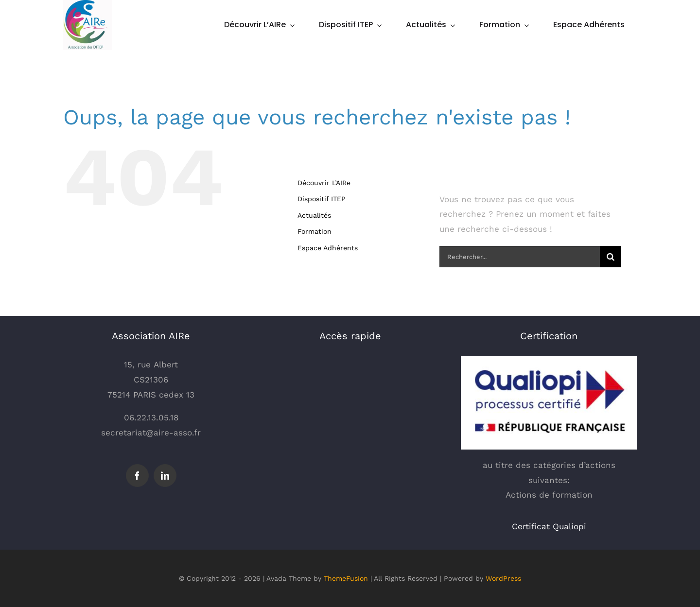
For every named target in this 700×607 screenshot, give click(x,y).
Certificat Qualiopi (549, 526)
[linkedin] (165, 476)
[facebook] (137, 476)
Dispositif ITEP (322, 199)
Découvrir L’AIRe (324, 183)
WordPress (503, 578)
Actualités (314, 215)
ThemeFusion (346, 578)
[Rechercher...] (519, 257)
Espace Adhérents (328, 248)
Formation (315, 231)
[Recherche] (611, 257)
